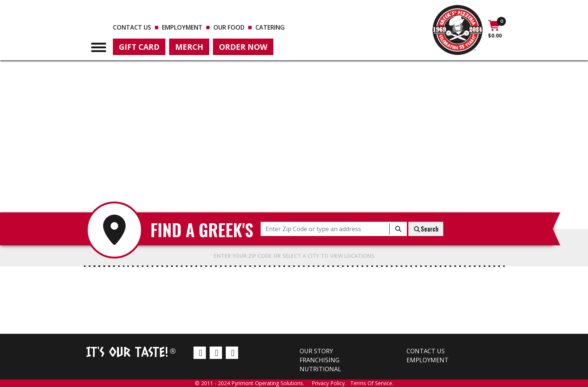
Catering (270, 27)
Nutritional (320, 369)
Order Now (243, 47)
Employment (182, 27)
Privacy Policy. (331, 383)
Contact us (132, 27)
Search (426, 229)
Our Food (229, 27)
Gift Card (139, 47)
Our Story (316, 351)
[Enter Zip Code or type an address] (325, 229)
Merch (189, 47)
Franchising (319, 360)
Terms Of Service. (372, 383)
